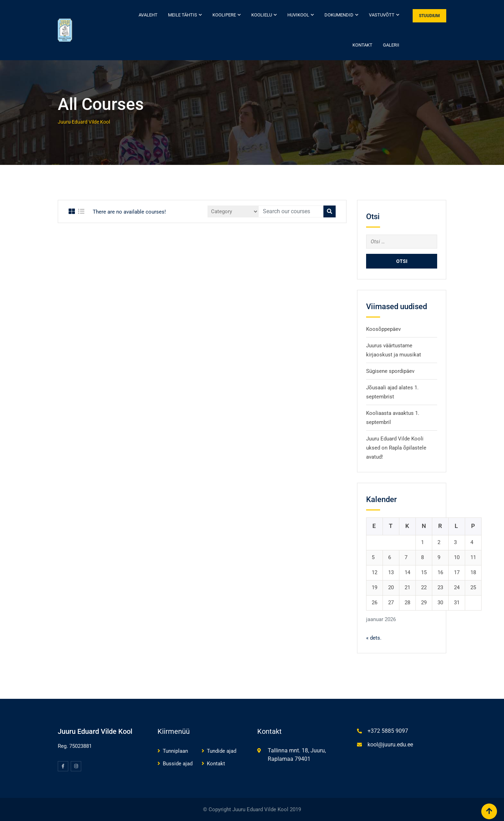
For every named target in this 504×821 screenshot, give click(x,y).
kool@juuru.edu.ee (390, 745)
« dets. (374, 638)
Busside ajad (178, 764)
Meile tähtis (183, 15)
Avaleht (148, 15)
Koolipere (224, 15)
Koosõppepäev (383, 329)
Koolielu (262, 15)
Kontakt (362, 45)
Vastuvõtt (382, 15)
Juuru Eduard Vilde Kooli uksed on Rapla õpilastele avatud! (396, 448)
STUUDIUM (429, 16)
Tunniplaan (175, 751)
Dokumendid (339, 15)
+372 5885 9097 (388, 731)
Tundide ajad (222, 751)
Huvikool (298, 15)
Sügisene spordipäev (390, 371)
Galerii (391, 45)
